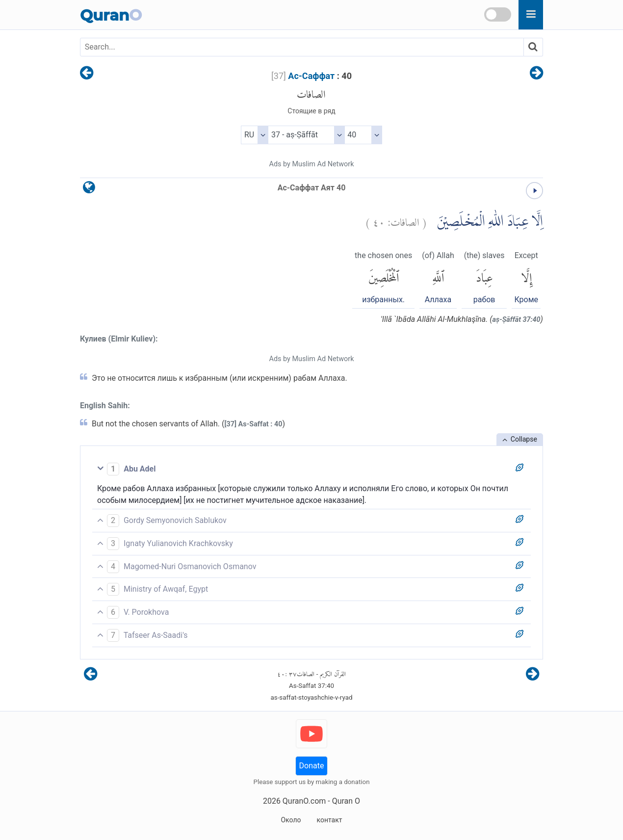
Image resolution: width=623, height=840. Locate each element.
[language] (89, 190)
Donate (312, 766)
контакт (329, 820)
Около (291, 820)
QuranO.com (304, 801)
